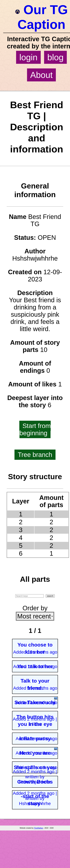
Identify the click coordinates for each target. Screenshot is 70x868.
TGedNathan (38, 828)
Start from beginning (35, 429)
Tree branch (35, 455)
